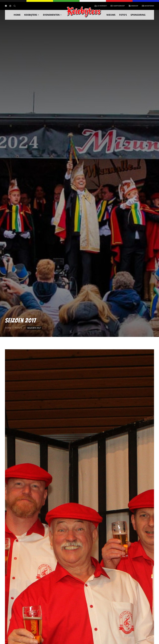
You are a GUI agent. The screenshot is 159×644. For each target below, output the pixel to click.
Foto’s (123, 15)
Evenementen (52, 15)
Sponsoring (138, 15)
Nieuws (111, 15)
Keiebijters (32, 15)
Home (17, 15)
